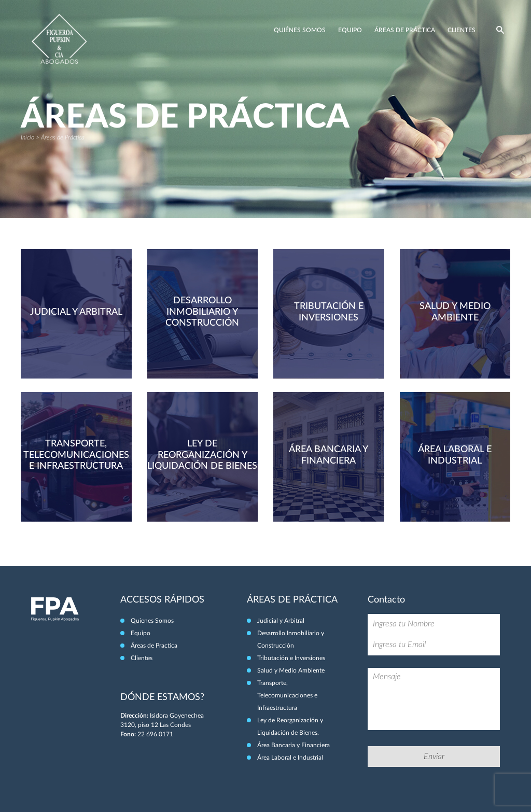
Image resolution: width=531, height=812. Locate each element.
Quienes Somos (152, 621)
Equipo (350, 30)
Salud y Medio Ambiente (291, 670)
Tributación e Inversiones (291, 658)
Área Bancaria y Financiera (294, 745)
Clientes (462, 30)
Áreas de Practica (154, 646)
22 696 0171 (155, 734)
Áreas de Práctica (405, 30)
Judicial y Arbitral (281, 621)
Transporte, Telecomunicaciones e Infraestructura (287, 695)
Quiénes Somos (300, 30)
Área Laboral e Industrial (290, 758)
